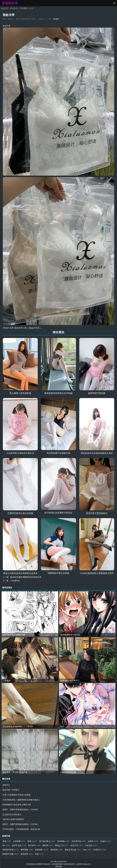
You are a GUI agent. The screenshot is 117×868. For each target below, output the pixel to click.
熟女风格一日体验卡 (11, 789)
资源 (7, 840)
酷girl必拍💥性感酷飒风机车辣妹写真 (26, 577)
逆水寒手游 (79, 840)
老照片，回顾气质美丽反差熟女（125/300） (21, 823)
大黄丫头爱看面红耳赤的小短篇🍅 (17, 794)
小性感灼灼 (15, 580)
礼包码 (106, 840)
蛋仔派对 (35, 844)
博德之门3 (62, 844)
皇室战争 (27, 852)
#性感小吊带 (8, 328)
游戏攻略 (42, 848)
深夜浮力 (6, 785)
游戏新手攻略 (11, 852)
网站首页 (14, 8)
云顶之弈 (92, 844)
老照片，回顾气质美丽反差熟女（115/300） (21, 809)
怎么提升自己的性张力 (12, 814)
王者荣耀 (19, 840)
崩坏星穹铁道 (11, 848)
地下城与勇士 (47, 840)
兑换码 (94, 840)
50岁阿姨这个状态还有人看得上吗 (17, 804)
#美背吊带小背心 (21, 328)
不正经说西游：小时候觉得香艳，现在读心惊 (21, 828)
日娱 (39, 852)
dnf (6, 844)
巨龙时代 (100, 848)
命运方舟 (77, 844)
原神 (32, 840)
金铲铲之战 (19, 844)
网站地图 (59, 865)
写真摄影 (24, 8)
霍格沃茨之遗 (73, 848)
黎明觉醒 (27, 848)
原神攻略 (64, 840)
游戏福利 (57, 848)
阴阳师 (48, 844)
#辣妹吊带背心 (35, 328)
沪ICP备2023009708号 (58, 860)
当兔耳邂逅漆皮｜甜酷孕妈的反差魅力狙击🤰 (21, 799)
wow (88, 848)
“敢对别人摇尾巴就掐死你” (13, 818)
